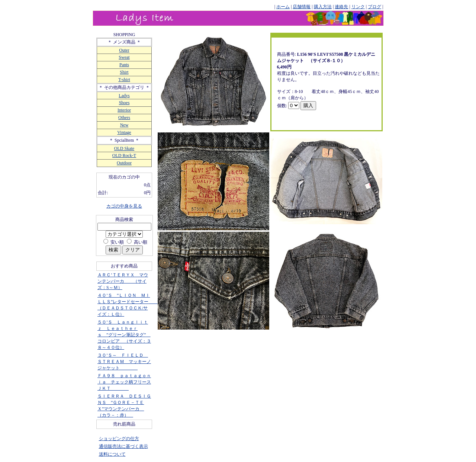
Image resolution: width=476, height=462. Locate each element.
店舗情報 (302, 7)
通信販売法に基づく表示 (123, 446)
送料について (112, 454)
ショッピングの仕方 (119, 439)
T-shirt (124, 80)
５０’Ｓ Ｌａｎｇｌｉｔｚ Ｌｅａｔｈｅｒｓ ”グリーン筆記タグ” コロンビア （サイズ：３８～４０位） (124, 335)
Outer (124, 50)
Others (124, 118)
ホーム (283, 7)
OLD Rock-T (124, 155)
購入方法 (323, 7)
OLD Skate (124, 148)
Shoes (124, 103)
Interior (124, 110)
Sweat (124, 57)
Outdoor (124, 163)
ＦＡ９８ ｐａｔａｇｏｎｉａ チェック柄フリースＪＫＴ (124, 382)
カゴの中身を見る (124, 206)
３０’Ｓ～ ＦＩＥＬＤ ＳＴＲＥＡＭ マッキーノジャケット (124, 362)
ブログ (374, 7)
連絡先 (341, 7)
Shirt (124, 72)
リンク (358, 7)
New (124, 125)
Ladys (124, 96)
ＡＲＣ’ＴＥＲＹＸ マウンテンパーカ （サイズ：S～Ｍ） (123, 281)
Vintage (124, 132)
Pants (124, 65)
